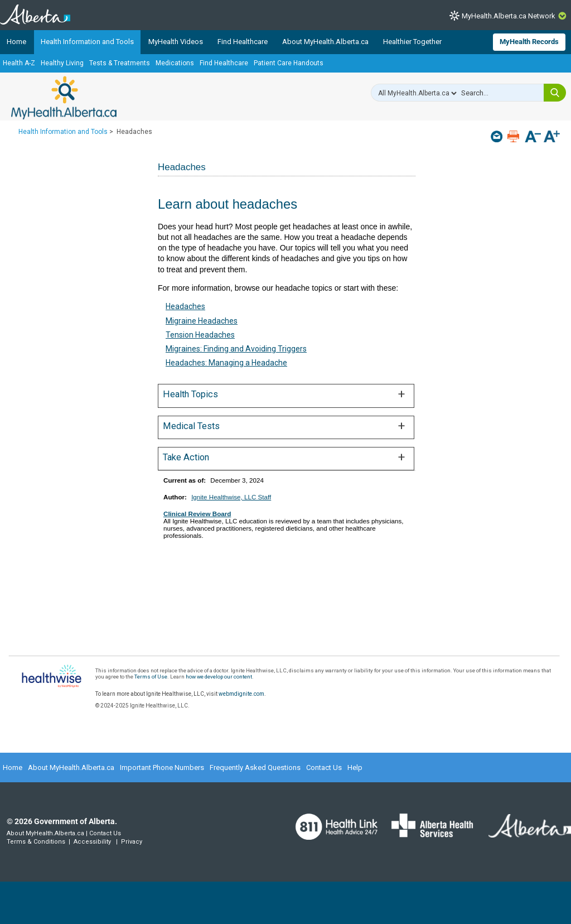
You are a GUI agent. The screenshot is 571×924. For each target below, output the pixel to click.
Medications (175, 63)
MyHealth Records (529, 42)
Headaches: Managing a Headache (226, 363)
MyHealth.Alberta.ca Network (509, 16)
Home (16, 42)
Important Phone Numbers (162, 767)
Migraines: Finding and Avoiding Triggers (236, 349)
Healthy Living (62, 63)
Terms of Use (151, 677)
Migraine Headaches (202, 321)
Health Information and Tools (87, 42)
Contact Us (324, 767)
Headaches (185, 306)
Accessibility (92, 842)
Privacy (132, 842)
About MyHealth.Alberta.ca (325, 42)
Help (355, 767)
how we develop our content (219, 677)
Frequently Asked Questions (255, 767)
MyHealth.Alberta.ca (64, 98)
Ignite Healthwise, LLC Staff (231, 497)
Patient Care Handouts (289, 63)
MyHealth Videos (176, 42)
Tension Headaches (200, 335)
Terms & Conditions (36, 842)
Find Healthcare (243, 42)
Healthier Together (412, 42)
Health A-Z (19, 63)
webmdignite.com (241, 694)
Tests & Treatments (120, 63)
